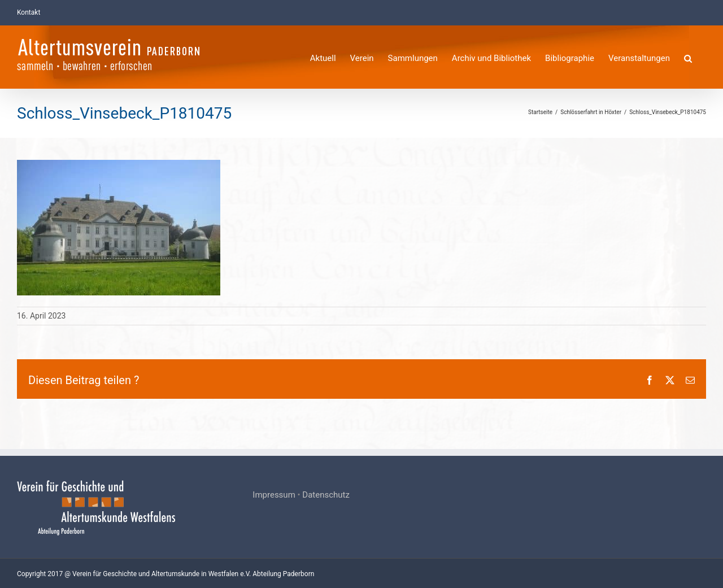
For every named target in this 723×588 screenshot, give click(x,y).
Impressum (274, 495)
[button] (688, 57)
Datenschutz (326, 495)
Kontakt (29, 12)
